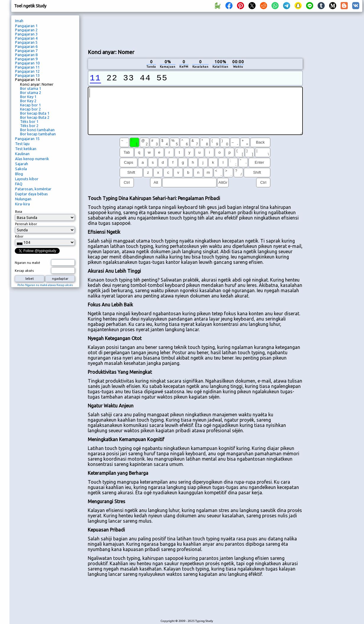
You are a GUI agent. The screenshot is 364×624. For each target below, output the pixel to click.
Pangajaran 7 (26, 51)
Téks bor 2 (29, 126)
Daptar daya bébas (31, 194)
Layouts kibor (27, 179)
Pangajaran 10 (27, 63)
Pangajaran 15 (27, 139)
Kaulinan (22, 154)
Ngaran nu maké (27, 263)
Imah (19, 21)
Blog (19, 174)
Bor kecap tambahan (38, 134)
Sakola (21, 169)
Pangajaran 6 (26, 46)
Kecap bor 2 (30, 109)
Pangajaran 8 (26, 55)
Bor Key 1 (28, 97)
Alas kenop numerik (32, 159)
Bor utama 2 (31, 92)
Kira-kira (22, 204)
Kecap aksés (24, 271)
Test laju (22, 144)
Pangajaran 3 (26, 34)
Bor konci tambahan (37, 130)
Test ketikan (26, 149)
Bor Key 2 (28, 101)
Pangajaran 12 (27, 71)
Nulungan (23, 199)
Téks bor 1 (29, 121)
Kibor (19, 236)
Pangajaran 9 (26, 59)
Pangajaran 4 (26, 38)
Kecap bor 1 (30, 105)
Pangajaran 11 (27, 67)
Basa (19, 212)
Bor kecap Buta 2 (35, 117)
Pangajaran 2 (26, 30)
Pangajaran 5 (26, 42)
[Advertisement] (335, 114)
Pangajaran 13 (27, 75)
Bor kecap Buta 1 (35, 113)
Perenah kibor (26, 224)
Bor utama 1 (31, 88)
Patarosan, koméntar (33, 189)
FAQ (19, 184)
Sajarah (22, 164)
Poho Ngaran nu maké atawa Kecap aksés (45, 285)
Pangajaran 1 (26, 26)
